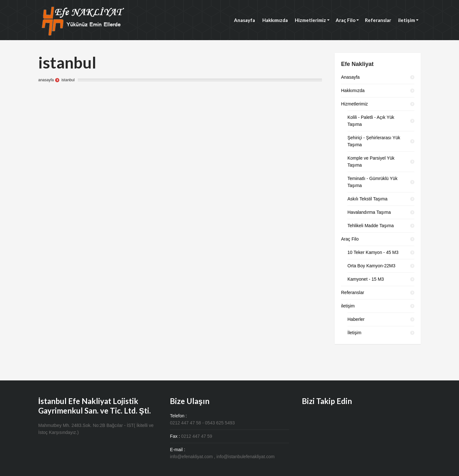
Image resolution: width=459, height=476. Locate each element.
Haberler (356, 319)
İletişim (354, 333)
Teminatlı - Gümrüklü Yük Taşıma (372, 182)
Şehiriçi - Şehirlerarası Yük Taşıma (374, 141)
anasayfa (46, 80)
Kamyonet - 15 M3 (366, 279)
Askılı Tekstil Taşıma (368, 199)
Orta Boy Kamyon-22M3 (371, 266)
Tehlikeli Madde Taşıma (371, 226)
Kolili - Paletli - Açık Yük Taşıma (371, 121)
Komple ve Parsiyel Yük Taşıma (371, 162)
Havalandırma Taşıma (369, 212)
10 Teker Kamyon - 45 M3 (373, 252)
